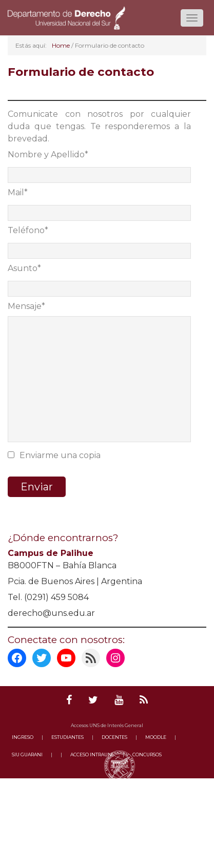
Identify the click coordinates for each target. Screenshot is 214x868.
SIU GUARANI (27, 755)
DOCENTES (114, 737)
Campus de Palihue (51, 553)
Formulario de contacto (81, 72)
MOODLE (156, 737)
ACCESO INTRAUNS (92, 755)
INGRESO (23, 737)
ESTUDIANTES (67, 737)
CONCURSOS (147, 755)
